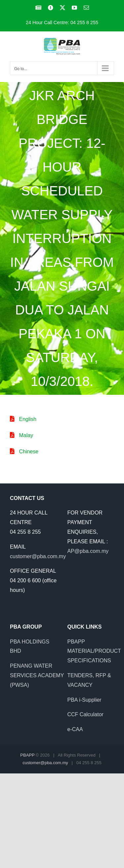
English (27, 419)
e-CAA (75, 729)
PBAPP (27, 755)
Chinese (29, 452)
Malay (26, 435)
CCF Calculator (85, 714)
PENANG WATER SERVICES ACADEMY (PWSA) (37, 675)
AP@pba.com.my (88, 551)
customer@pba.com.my (38, 556)
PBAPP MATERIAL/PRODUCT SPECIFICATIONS (94, 651)
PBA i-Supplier (84, 700)
